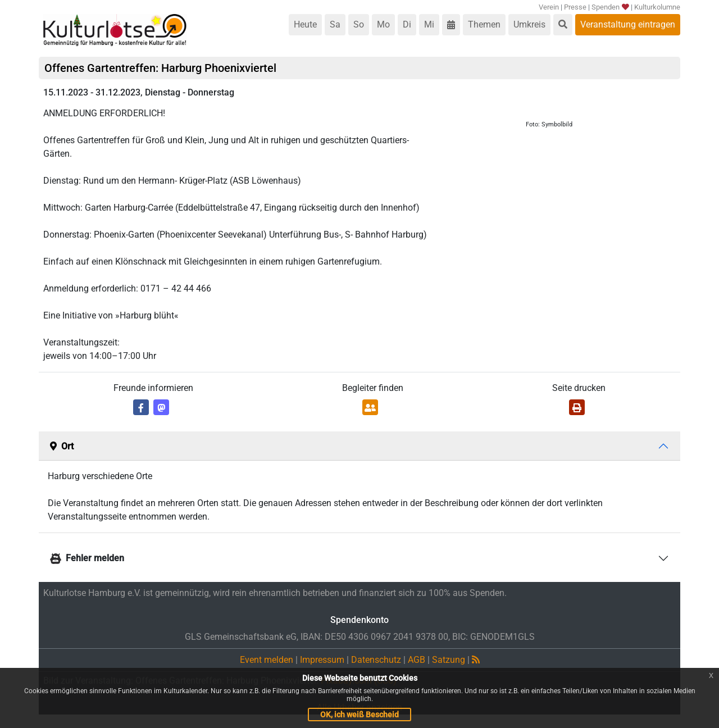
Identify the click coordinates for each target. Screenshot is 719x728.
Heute (305, 24)
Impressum (322, 660)
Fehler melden (87, 558)
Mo (383, 24)
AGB (417, 660)
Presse (575, 7)
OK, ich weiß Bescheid (359, 715)
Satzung (449, 660)
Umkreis (529, 24)
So (359, 24)
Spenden (610, 7)
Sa (335, 24)
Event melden (267, 660)
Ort (62, 446)
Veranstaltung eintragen (628, 24)
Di (407, 24)
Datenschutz (376, 660)
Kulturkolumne (657, 7)
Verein (549, 7)
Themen (484, 24)
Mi (429, 24)
